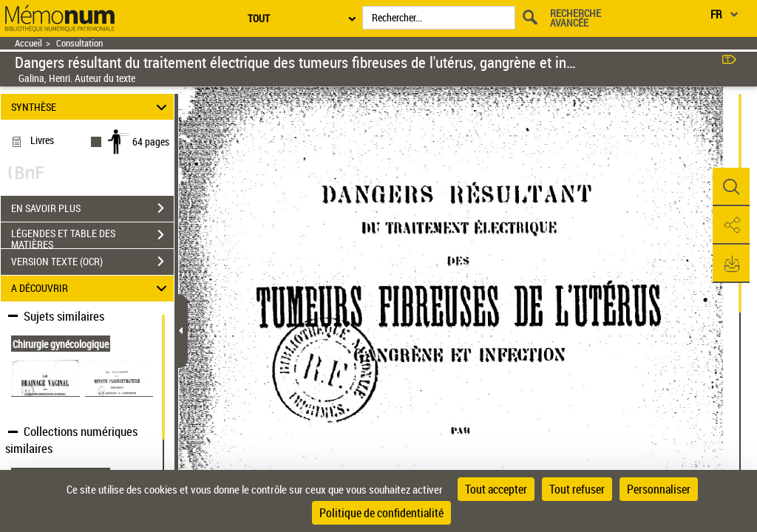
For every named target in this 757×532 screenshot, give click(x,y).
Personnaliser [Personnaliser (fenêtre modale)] (659, 489)
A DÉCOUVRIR (91, 289)
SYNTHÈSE (91, 107)
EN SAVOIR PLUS (92, 208)
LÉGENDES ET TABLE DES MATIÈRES (92, 236)
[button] (731, 187)
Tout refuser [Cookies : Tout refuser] (577, 489)
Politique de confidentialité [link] (381, 513)
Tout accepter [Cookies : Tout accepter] (496, 489)
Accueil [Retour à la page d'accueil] (28, 43)
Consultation (79, 43)
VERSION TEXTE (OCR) (92, 262)
